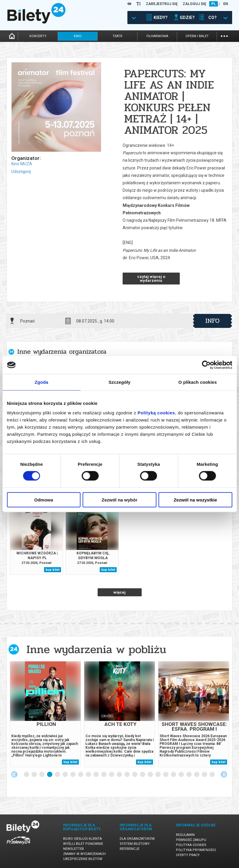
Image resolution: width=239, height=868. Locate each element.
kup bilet (53, 570)
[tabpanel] (45, 714)
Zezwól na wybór (120, 500)
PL (214, 4)
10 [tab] (96, 775)
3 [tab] (42, 775)
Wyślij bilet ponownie (83, 844)
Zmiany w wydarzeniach (84, 854)
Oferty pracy (188, 855)
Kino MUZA (22, 164)
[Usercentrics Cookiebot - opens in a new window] (206, 365)
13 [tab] (120, 775)
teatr (117, 36)
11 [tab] (104, 775)
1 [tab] (27, 775)
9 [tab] (89, 775)
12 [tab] (112, 775)
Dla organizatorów (137, 839)
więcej (120, 592)
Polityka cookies (191, 845)
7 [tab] (73, 775)
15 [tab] (135, 775)
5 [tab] (58, 775)
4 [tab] (50, 775)
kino (78, 36)
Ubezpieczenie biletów (83, 859)
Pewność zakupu (191, 840)
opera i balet (197, 36)
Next (224, 774)
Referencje (129, 849)
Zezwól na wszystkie (195, 500)
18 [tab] (158, 775)
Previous (14, 774)
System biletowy (135, 844)
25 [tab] (213, 775)
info (213, 321)
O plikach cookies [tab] (197, 382)
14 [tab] (127, 775)
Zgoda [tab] (41, 382)
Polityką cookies (156, 412)
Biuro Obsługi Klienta (82, 839)
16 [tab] (143, 775)
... (224, 36)
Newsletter (74, 849)
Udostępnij (21, 172)
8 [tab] (81, 775)
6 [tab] (65, 775)
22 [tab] (189, 775)
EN (226, 4)
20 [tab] (174, 775)
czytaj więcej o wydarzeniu (151, 279)
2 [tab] (35, 775)
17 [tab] (151, 775)
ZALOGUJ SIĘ (195, 4)
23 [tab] (197, 775)
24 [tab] (205, 775)
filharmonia (157, 36)
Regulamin (185, 835)
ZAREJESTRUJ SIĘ (162, 4)
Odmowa (44, 500)
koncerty (38, 36)
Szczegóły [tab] (120, 382)
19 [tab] (166, 775)
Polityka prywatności (196, 850)
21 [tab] (182, 775)
